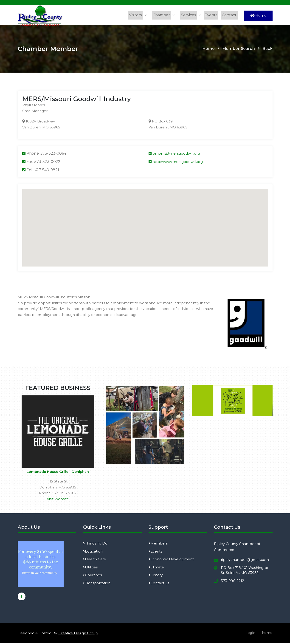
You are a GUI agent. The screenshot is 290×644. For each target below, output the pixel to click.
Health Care (95, 560)
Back (267, 50)
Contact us (159, 584)
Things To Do (95, 544)
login (251, 634)
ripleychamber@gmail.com (245, 561)
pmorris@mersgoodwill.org (174, 155)
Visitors (138, 15)
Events (212, 15)
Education (93, 552)
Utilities (90, 568)
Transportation (97, 584)
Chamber (163, 15)
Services (190, 15)
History (156, 576)
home (267, 634)
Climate (156, 568)
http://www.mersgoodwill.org (176, 163)
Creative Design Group (78, 634)
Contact (230, 15)
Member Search (238, 50)
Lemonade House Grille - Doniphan (58, 473)
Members (158, 544)
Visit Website (58, 500)
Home (258, 16)
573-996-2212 (232, 582)
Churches (92, 576)
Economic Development (171, 560)
